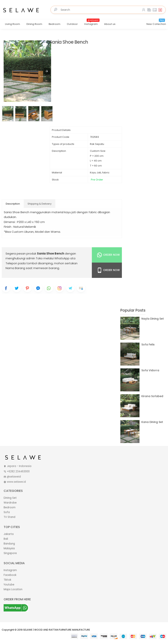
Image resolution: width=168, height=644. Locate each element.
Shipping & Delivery (40, 204)
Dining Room (34, 24)
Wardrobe (10, 503)
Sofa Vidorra (150, 370)
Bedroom (54, 24)
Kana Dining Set (152, 422)
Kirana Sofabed (152, 396)
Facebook (10, 575)
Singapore (10, 553)
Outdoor (72, 24)
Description (13, 204)
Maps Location (13, 589)
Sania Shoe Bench (69, 42)
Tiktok (7, 580)
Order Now (108, 255)
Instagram (92, 23)
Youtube (9, 585)
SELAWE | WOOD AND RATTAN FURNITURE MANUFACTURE (57, 630)
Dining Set (10, 498)
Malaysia (9, 548)
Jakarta (9, 534)
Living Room (12, 24)
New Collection (156, 23)
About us (110, 24)
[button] (47, 71)
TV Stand (9, 517)
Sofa (7, 512)
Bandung (9, 544)
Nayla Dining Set (153, 319)
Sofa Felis (148, 344)
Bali (6, 539)
